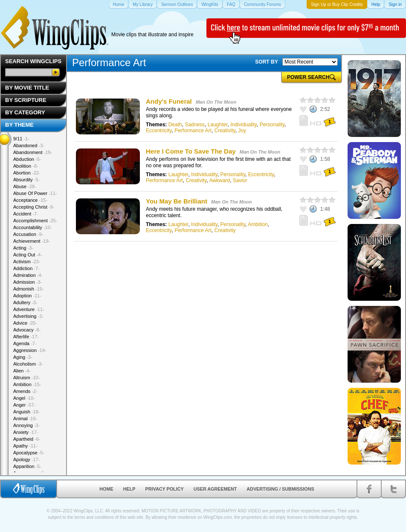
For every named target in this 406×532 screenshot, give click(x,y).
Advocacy (27, 330)
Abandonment (33, 152)
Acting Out (28, 255)
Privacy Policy (165, 489)
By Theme (19, 125)
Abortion (27, 173)
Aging (23, 357)
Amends (25, 391)
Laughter (218, 125)
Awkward (220, 180)
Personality (272, 125)
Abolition (26, 166)
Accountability (33, 227)
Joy (242, 131)
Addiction (26, 268)
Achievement (32, 241)
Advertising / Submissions (280, 489)
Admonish (29, 289)
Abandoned (29, 145)
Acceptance (30, 200)
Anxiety (26, 432)
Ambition (258, 224)
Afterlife (26, 337)
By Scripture (26, 100)
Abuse (25, 186)
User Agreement (215, 489)
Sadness (195, 125)
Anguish (26, 412)
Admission (28, 282)
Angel (24, 398)
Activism (27, 262)
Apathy (25, 446)
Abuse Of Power (35, 193)
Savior (240, 180)
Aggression (30, 350)
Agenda (25, 343)
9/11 (21, 139)
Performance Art (193, 131)
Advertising (28, 316)
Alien (22, 371)
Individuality (244, 125)
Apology (26, 459)
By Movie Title (27, 88)
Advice (25, 323)
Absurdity (26, 180)
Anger (24, 405)
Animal (25, 419)
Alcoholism (28, 364)
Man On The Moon (216, 102)
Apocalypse (29, 453)
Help (129, 489)
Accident (26, 214)
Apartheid (27, 439)
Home (106, 489)
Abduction (27, 159)
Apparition (27, 466)
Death (175, 125)
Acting (23, 248)
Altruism (26, 378)
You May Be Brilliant (177, 201)
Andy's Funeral (169, 101)
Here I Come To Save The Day (192, 151)
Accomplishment (35, 221)
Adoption (27, 296)
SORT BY (266, 62)
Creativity (225, 131)
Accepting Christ (34, 207)
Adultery (25, 302)
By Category (25, 112)
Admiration (28, 275)
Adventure (29, 309)
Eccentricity (159, 131)
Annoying (26, 425)
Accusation (28, 234)
